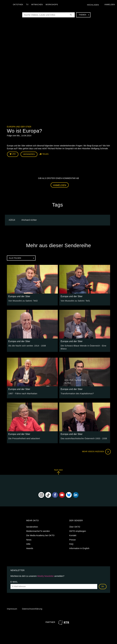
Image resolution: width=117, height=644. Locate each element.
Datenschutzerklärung (32, 608)
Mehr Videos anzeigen (96, 451)
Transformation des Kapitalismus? (76, 393)
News (29, 539)
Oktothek (19, 5)
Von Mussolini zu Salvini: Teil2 (22, 300)
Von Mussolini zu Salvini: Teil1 (75, 300)
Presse (72, 539)
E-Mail (14, 581)
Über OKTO (75, 526)
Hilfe (28, 543)
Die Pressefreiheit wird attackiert (23, 438)
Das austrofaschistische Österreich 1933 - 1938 (83, 438)
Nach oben (58, 471)
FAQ (71, 543)
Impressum (12, 608)
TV (28, 5)
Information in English (79, 548)
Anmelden (60, 185)
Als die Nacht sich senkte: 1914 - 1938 (26, 345)
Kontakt (73, 535)
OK (103, 586)
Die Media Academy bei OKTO (40, 535)
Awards (30, 548)
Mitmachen (38, 5)
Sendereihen (32, 526)
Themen (84, 15)
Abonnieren (29, 154)
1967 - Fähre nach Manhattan (22, 393)
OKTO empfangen (78, 530)
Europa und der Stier (19, 127)
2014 (13, 220)
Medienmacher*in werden (38, 530)
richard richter (30, 220)
